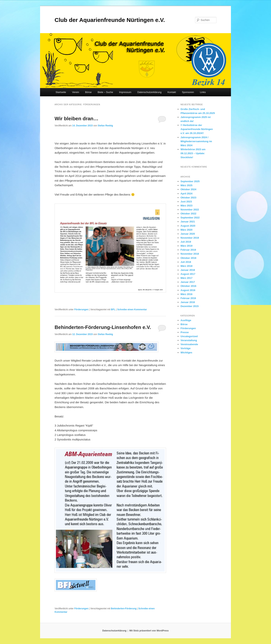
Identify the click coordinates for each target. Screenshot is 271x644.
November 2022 (190, 210)
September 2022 (190, 218)
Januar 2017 (188, 282)
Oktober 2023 (188, 198)
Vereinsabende (189, 344)
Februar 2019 (188, 250)
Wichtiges (186, 352)
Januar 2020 (188, 234)
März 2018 (186, 266)
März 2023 (186, 206)
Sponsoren (188, 92)
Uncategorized (189, 336)
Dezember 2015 (190, 306)
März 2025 (186, 185)
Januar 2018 (188, 270)
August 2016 (188, 290)
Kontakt (172, 92)
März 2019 (186, 246)
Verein (76, 92)
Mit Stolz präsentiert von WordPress (149, 631)
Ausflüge (186, 320)
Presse (185, 332)
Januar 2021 (188, 222)
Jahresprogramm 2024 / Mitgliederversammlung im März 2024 (196, 141)
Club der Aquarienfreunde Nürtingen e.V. (110, 20)
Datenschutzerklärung (149, 92)
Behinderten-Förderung (124, 609)
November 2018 (190, 254)
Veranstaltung (189, 340)
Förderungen (81, 310)
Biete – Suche (105, 92)
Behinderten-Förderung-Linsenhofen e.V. (103, 327)
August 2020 (188, 226)
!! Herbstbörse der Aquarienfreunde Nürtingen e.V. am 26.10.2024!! (197, 129)
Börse (88, 92)
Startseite (61, 92)
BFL (113, 310)
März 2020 (186, 230)
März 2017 (186, 278)
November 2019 (190, 238)
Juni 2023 (186, 202)
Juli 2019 (186, 242)
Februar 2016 (188, 298)
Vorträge (186, 348)
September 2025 (190, 181)
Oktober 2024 (188, 189)
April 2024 (186, 194)
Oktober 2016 (188, 286)
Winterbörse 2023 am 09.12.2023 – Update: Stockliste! (193, 153)
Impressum (125, 92)
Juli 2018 (186, 262)
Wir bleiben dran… (76, 119)
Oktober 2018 (188, 258)
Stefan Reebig (105, 126)
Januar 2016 (188, 302)
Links (203, 92)
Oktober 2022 (188, 214)
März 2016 (186, 294)
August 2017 (188, 274)
